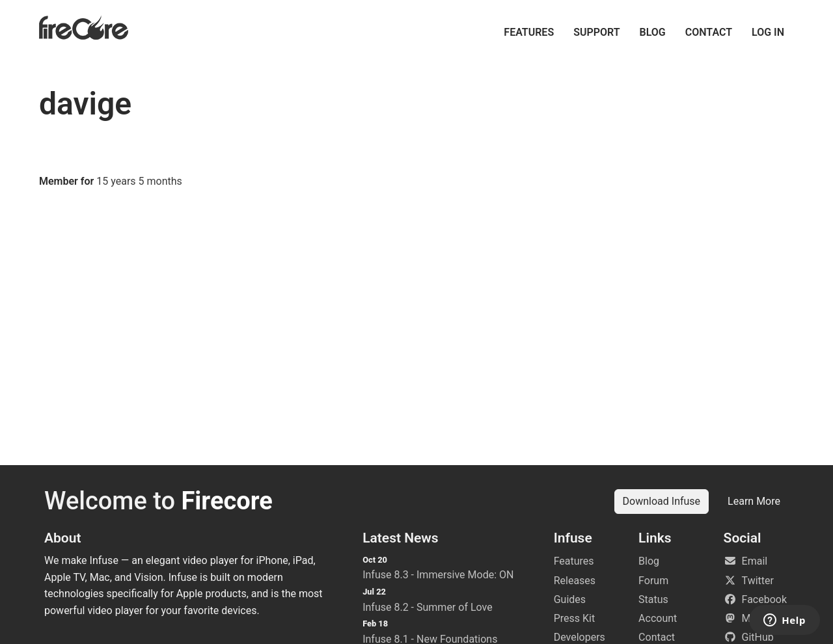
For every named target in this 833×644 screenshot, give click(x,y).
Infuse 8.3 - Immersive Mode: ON (438, 575)
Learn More (754, 501)
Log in (768, 32)
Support (596, 32)
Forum (653, 581)
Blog (653, 32)
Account (658, 618)
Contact (709, 32)
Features (529, 32)
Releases (575, 581)
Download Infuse (662, 501)
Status (653, 599)
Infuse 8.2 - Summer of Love (428, 607)
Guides (570, 599)
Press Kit (575, 618)
